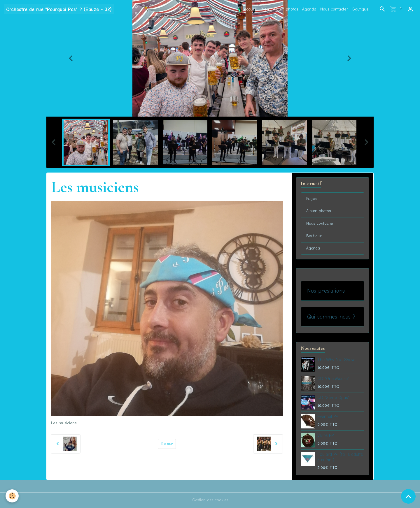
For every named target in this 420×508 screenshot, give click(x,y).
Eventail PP (328, 417)
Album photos (286, 9)
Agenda (309, 9)
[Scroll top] (408, 496)
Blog (265, 9)
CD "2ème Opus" (333, 398)
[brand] (59, 9)
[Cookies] (12, 496)
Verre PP (325, 436)
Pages (312, 199)
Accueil (250, 9)
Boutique (360, 9)
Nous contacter (334, 9)
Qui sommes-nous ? (331, 317)
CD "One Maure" (333, 379)
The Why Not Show (336, 360)
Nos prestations (326, 291)
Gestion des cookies (210, 501)
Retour (167, 444)
